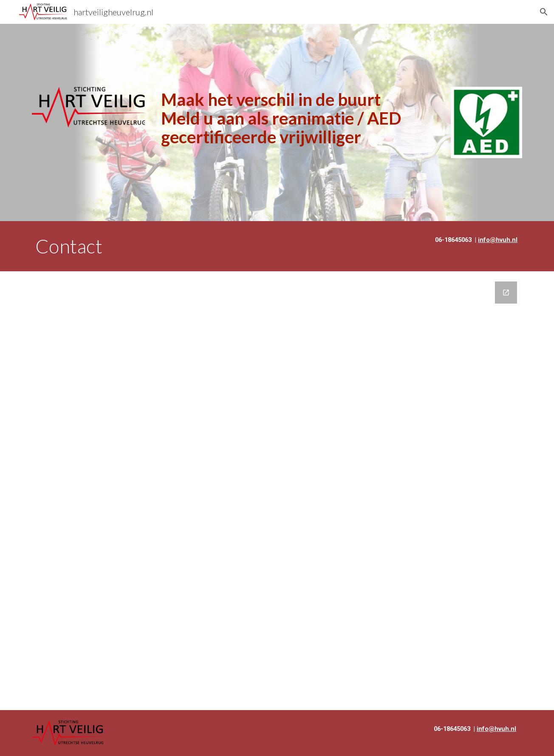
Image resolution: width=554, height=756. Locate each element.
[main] (298, 118)
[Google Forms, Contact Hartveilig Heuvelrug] (277, 490)
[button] (544, 12)
